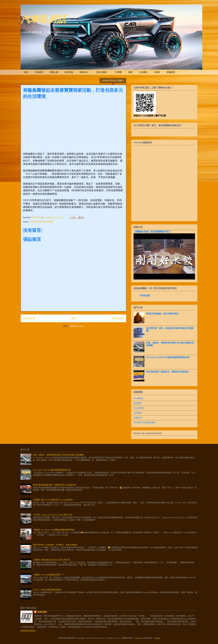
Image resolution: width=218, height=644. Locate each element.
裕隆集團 (49, 222)
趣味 (130, 72)
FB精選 (118, 72)
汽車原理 (39, 72)
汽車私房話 (43, 19)
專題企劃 (54, 72)
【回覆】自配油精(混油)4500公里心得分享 (51, 560)
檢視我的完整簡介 (28, 631)
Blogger (157, 638)
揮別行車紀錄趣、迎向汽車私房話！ (163, 314)
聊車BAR (84, 72)
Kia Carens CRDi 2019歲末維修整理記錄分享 (168, 357)
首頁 (26, 72)
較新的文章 (29, 318)
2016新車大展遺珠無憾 (144, 422)
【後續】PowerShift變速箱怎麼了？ (48, 575)
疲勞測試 (138, 403)
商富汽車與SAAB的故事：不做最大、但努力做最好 (55, 545)
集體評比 (138, 418)
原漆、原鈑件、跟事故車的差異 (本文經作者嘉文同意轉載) (58, 455)
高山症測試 (139, 408)
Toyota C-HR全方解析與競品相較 (47, 590)
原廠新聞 (171, 72)
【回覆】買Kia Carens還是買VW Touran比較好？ (54, 500)
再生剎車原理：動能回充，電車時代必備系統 (167, 372)
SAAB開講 (138, 398)
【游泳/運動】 (102, 72)
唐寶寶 (41, 222)
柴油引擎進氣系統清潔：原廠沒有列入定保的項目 (54, 485)
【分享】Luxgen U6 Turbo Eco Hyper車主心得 (52, 515)
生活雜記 (143, 72)
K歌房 (157, 72)
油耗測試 (138, 413)
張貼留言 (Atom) (77, 326)
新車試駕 (69, 72)
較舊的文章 (118, 318)
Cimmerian (139, 638)
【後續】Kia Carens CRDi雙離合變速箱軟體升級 (54, 530)
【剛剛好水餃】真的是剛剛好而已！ (153, 232)
